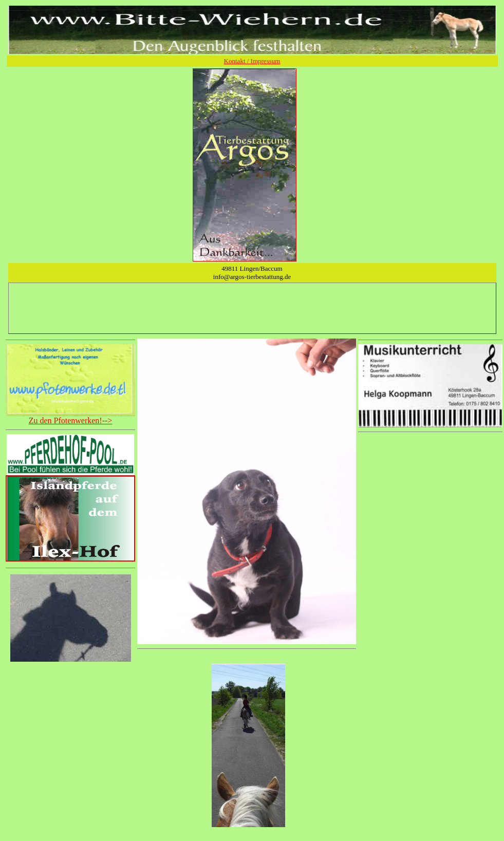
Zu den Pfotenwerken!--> (71, 420)
